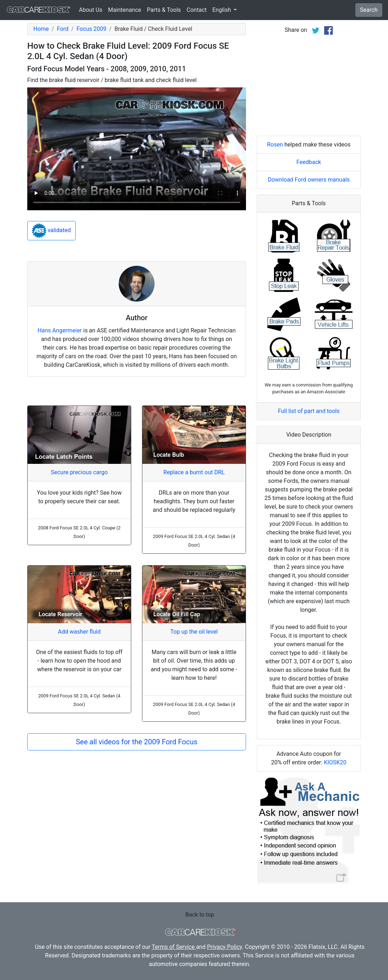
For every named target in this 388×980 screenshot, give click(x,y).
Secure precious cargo (79, 472)
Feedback (309, 162)
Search (369, 10)
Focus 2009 (91, 29)
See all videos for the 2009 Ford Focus (136, 742)
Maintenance (124, 10)
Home (41, 29)
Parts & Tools (164, 10)
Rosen (275, 145)
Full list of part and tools (309, 411)
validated (51, 231)
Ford (63, 29)
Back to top (200, 915)
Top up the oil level (194, 632)
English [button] (222, 10)
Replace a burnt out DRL (194, 472)
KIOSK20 (335, 762)
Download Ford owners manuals (309, 180)
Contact (197, 10)
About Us (91, 10)
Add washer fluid (79, 632)
